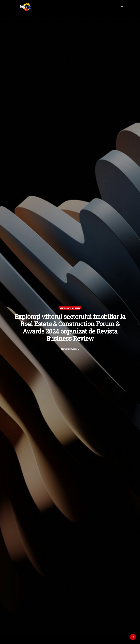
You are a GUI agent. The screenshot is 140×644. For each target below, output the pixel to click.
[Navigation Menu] (128, 7)
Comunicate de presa (70, 308)
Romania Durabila (70, 349)
